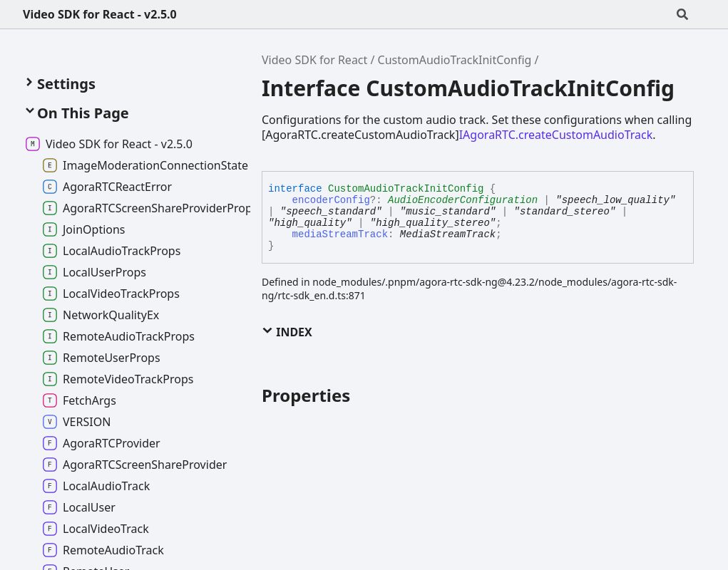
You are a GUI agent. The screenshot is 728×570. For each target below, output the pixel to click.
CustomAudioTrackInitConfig (455, 60)
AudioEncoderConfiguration (463, 200)
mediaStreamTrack (340, 234)
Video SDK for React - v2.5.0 (100, 14)
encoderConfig (331, 200)
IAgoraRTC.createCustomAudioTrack (556, 135)
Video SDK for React (314, 60)
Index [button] (287, 332)
